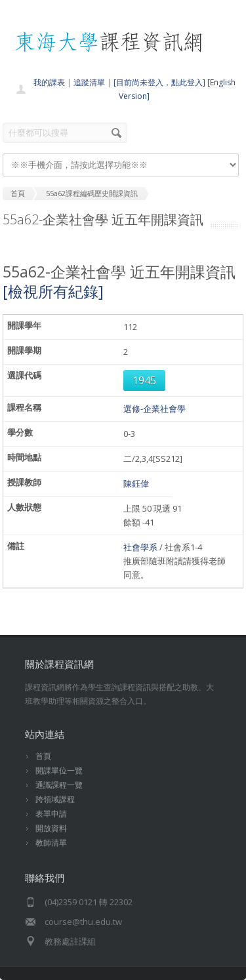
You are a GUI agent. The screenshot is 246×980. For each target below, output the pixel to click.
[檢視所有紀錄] (53, 291)
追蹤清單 (89, 82)
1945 (144, 380)
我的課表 (49, 82)
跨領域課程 (55, 799)
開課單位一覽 (59, 770)
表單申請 (51, 814)
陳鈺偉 (136, 483)
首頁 (43, 756)
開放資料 (51, 828)
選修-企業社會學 (154, 409)
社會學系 (140, 547)
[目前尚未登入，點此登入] (159, 82)
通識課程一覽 (59, 785)
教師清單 (51, 843)
